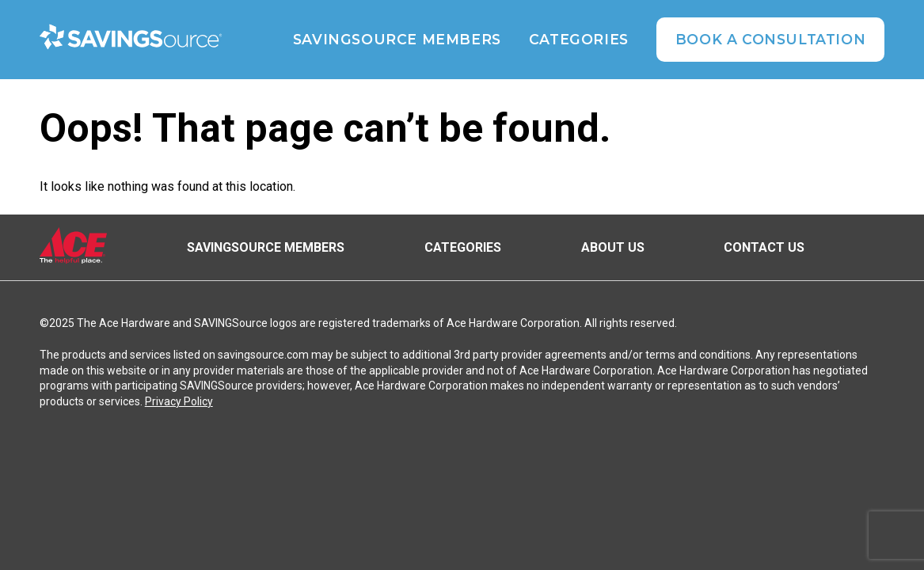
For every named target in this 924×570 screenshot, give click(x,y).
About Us (613, 247)
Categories (579, 40)
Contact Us (764, 247)
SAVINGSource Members (397, 40)
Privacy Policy (179, 401)
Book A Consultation (770, 39)
